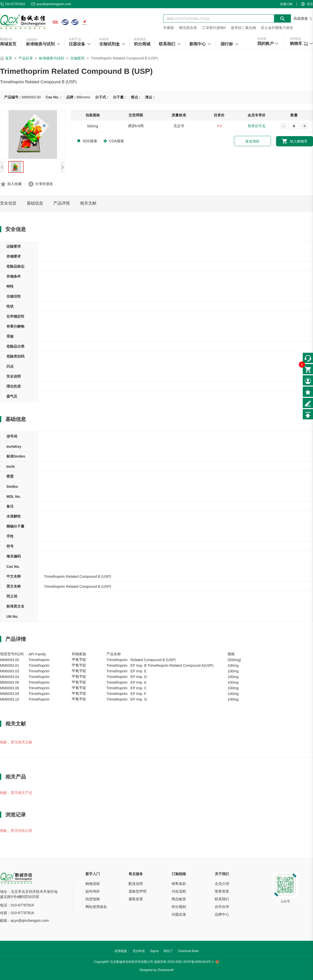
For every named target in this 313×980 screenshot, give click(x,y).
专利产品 (75, 39)
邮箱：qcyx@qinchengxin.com (24, 921)
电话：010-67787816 (17, 905)
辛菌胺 (169, 28)
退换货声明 (138, 891)
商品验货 (179, 899)
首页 (9, 58)
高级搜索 (303, 18)
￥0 (219, 126)
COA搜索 (114, 141)
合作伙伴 (222, 907)
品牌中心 (222, 914)
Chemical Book (188, 951)
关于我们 (222, 874)
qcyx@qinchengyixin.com (51, 4)
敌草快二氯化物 (243, 28)
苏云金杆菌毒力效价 (277, 28)
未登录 (262, 39)
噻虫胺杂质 (188, 28)
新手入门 (93, 874)
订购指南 (179, 874)
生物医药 (77, 58)
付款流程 (179, 891)
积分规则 (179, 907)
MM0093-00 (31, 97)
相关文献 (88, 203)
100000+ (32, 40)
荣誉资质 (222, 891)
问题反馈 (179, 914)
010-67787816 (12, 4)
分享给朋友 (44, 184)
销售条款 (179, 884)
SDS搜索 (87, 141)
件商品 (295, 39)
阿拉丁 (168, 951)
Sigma (154, 951)
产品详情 (62, 203)
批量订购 (286, 4)
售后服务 (136, 874)
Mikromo (83, 97)
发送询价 (252, 141)
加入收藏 (14, 184)
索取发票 (136, 899)
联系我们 (222, 899)
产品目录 (26, 58)
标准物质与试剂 (52, 58)
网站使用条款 (96, 907)
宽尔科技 (139, 951)
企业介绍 (222, 884)
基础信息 (35, 203)
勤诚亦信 (6, 39)
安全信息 (8, 203)
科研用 (104, 39)
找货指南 (93, 899)
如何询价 (93, 891)
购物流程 (93, 884)
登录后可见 (257, 126)
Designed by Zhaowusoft (156, 970)
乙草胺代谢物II (214, 28)
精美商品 (140, 39)
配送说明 (136, 884)
